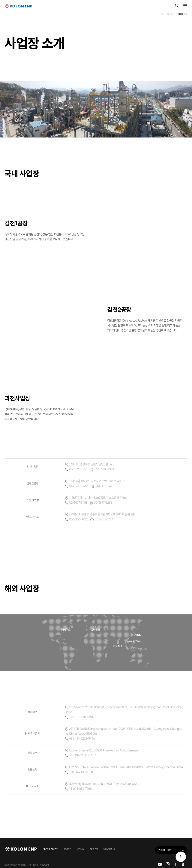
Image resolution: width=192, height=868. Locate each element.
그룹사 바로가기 (173, 850)
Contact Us (109, 849)
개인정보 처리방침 (51, 849)
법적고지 (94, 849)
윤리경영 (68, 849)
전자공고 (81, 849)
